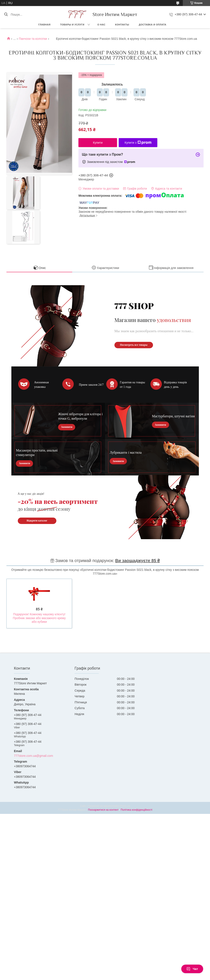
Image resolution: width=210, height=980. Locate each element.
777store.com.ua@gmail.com (33, 756)
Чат (192, 969)
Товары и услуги (72, 25)
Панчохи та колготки (33, 39)
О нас (101, 25)
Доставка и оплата (153, 25)
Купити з (138, 143)
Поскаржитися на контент (103, 810)
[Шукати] (6, 15)
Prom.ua (125, 806)
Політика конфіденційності (136, 810)
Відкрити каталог (37, 521)
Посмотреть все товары (134, 345)
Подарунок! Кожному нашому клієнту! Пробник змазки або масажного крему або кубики (39, 618)
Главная (44, 25)
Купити (98, 143)
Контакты (122, 25)
